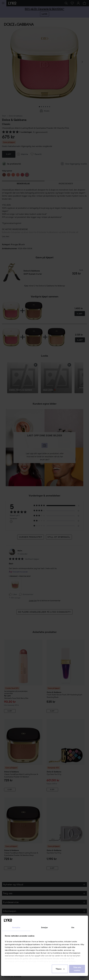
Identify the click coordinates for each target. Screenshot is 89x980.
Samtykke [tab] (16, 927)
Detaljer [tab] (45, 927)
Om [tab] (73, 927)
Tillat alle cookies (77, 969)
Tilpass (60, 969)
